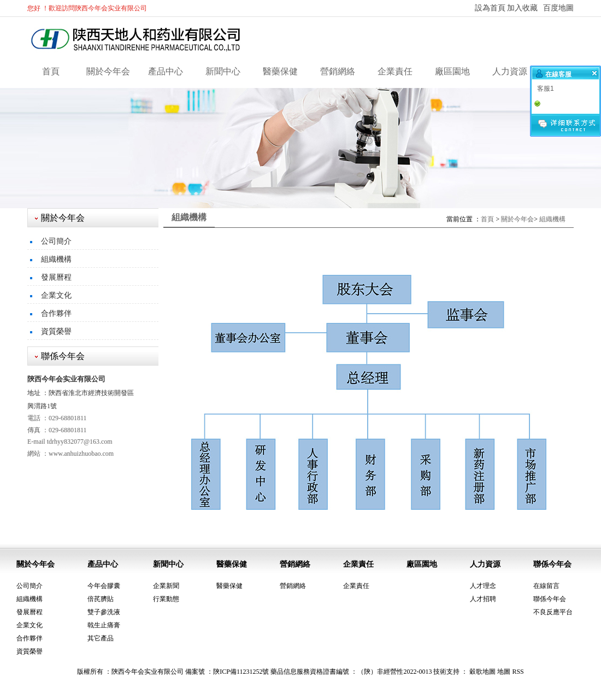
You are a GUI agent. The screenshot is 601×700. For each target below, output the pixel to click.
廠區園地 (452, 71)
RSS (518, 672)
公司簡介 (56, 241)
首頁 (51, 71)
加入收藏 (522, 8)
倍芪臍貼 (101, 599)
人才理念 (483, 586)
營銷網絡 (338, 71)
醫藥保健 (280, 71)
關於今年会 (108, 71)
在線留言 (546, 586)
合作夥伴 (56, 313)
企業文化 (56, 295)
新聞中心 (223, 71)
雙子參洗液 (104, 612)
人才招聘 (483, 599)
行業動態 (166, 599)
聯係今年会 (552, 564)
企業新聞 (166, 586)
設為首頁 (490, 8)
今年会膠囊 (104, 586)
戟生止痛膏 (104, 625)
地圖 (504, 672)
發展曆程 (56, 277)
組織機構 (56, 259)
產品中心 (166, 71)
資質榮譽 (56, 331)
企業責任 (395, 71)
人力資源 (510, 71)
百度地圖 (558, 8)
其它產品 (101, 638)
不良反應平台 (553, 612)
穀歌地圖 (482, 672)
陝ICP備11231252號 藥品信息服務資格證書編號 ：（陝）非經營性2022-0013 (322, 672)
